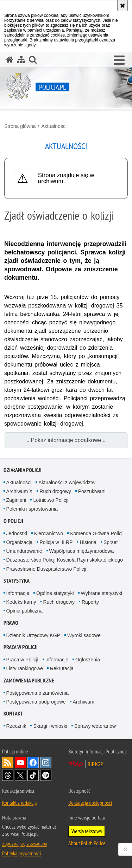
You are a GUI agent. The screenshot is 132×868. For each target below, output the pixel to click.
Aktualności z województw (67, 482)
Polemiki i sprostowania (32, 509)
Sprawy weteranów (95, 726)
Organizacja (20, 542)
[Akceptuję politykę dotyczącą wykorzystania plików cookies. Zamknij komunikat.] (122, 6)
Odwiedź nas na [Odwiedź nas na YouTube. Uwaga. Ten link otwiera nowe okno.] (20, 763)
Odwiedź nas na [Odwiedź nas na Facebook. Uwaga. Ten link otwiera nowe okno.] (33, 763)
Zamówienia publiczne (29, 681)
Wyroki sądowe (84, 635)
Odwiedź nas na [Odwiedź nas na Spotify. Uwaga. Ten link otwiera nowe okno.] (46, 775)
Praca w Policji (21, 647)
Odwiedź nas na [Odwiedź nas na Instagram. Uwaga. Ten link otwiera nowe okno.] (46, 763)
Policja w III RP (56, 542)
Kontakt (13, 714)
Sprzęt (111, 542)
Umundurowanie (24, 551)
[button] (119, 60)
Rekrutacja (62, 668)
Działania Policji (23, 470)
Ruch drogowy (55, 491)
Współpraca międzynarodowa (82, 551)
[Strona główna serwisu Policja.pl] (10, 60)
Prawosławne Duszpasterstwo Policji (46, 569)
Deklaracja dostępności (90, 803)
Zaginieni (16, 500)
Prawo (11, 623)
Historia (88, 542)
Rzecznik (16, 726)
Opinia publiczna (25, 611)
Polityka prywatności (21, 853)
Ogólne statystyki (55, 593)
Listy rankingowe (25, 668)
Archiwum (84, 702)
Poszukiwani (92, 491)
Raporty (90, 602)
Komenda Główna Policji (97, 533)
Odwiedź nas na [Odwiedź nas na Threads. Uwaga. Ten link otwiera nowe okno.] (8, 775)
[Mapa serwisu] (21, 60)
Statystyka (17, 581)
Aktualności (54, 126)
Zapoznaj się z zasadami (25, 843)
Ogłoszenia (88, 660)
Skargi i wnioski (50, 726)
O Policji (13, 521)
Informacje (18, 593)
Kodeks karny (21, 602)
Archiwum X (20, 491)
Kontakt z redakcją (19, 803)
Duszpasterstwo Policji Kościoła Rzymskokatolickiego (65, 560)
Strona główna (20, 126)
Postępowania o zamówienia (37, 693)
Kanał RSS (8, 763)
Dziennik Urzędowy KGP (33, 635)
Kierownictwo (49, 533)
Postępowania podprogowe (36, 702)
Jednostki (17, 533)
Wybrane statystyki (102, 593)
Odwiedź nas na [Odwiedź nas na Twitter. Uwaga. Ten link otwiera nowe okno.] (20, 775)
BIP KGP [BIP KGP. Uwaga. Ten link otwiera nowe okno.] (95, 764)
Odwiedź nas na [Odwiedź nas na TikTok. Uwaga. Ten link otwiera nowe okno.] (33, 775)
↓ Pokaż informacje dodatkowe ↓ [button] (66, 440)
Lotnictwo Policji (51, 500)
